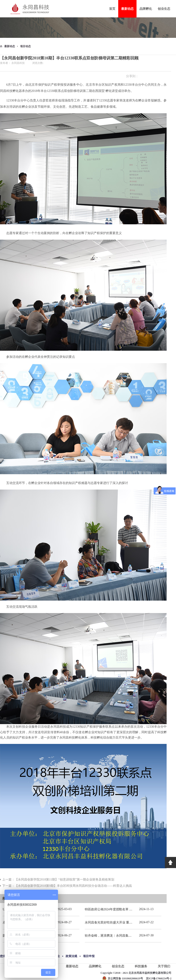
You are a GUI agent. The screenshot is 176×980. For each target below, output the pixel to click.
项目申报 (89, 956)
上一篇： (58, 880)
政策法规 (71, 956)
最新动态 (10, 46)
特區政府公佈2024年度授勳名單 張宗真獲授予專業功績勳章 (126, 909)
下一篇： (67, 886)
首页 (112, 9)
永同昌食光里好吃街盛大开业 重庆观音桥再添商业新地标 (124, 922)
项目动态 (25, 46)
